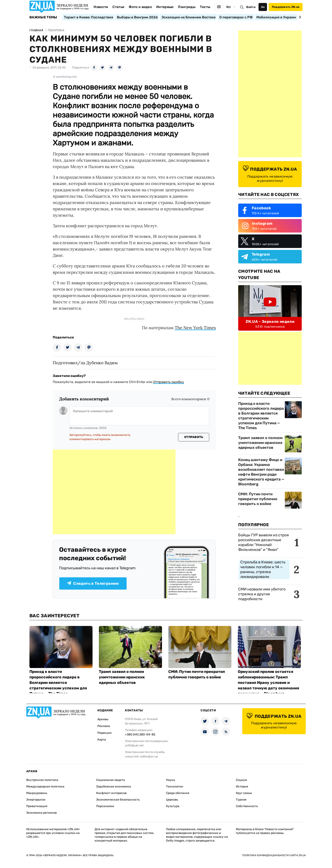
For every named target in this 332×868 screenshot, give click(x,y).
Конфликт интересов (111, 793)
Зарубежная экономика (113, 787)
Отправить (194, 437)
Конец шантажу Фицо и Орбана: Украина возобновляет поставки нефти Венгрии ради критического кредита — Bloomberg (261, 472)
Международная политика (45, 787)
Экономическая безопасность (118, 800)
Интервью (165, 7)
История (242, 787)
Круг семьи (244, 793)
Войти (251, 7)
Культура (173, 806)
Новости (101, 7)
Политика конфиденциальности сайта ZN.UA (274, 855)
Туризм (241, 800)
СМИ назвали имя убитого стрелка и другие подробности (262, 594)
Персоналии (105, 806)
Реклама (104, 726)
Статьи (118, 7)
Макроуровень (37, 793)
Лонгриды (187, 7)
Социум (241, 780)
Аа (263, 7)
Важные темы (43, 17)
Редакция (104, 733)
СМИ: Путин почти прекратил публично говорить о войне (258, 499)
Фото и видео (140, 7)
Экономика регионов (41, 813)
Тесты (205, 7)
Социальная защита (111, 780)
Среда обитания (178, 793)
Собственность (247, 806)
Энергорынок (36, 800)
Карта (102, 740)
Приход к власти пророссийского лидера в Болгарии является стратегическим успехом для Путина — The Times (261, 416)
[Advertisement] (114, 492)
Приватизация (37, 806)
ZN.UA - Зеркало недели (270, 322)
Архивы (103, 719)
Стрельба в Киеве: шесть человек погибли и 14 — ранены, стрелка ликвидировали (263, 569)
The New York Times (195, 328)
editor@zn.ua (149, 756)
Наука (170, 780)
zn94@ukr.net (134, 745)
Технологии (175, 787)
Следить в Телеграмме (93, 583)
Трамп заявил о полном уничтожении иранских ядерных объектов (260, 443)
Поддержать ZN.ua (286, 7)
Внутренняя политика (42, 780)
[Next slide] (299, 17)
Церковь (172, 800)
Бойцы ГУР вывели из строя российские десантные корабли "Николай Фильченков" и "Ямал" (264, 542)
